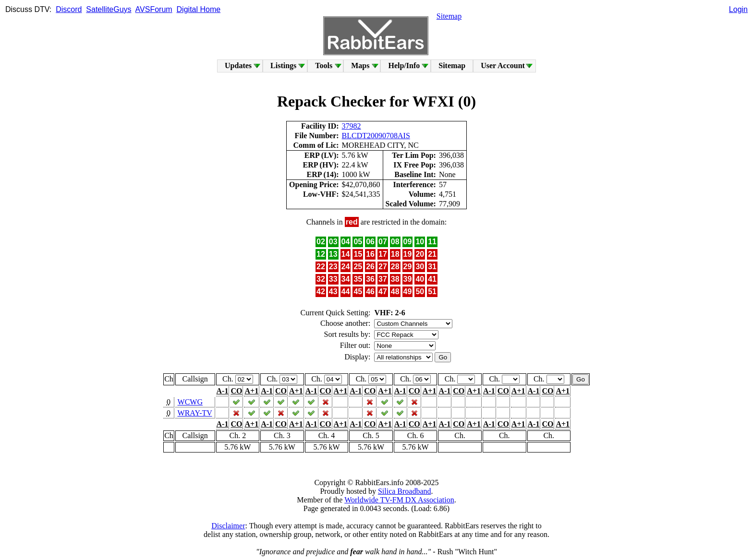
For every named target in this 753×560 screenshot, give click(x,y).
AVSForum (154, 9)
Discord (69, 9)
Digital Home (199, 9)
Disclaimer (228, 526)
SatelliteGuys (109, 9)
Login (738, 9)
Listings (283, 66)
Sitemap (449, 16)
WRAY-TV (195, 413)
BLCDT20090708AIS (376, 136)
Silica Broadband (405, 491)
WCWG (190, 402)
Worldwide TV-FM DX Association (399, 500)
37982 (352, 126)
